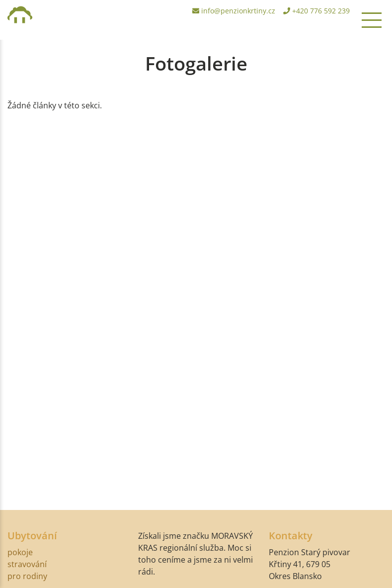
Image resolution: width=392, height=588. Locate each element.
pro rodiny (27, 576)
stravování (27, 564)
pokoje (20, 552)
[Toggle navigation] (372, 20)
